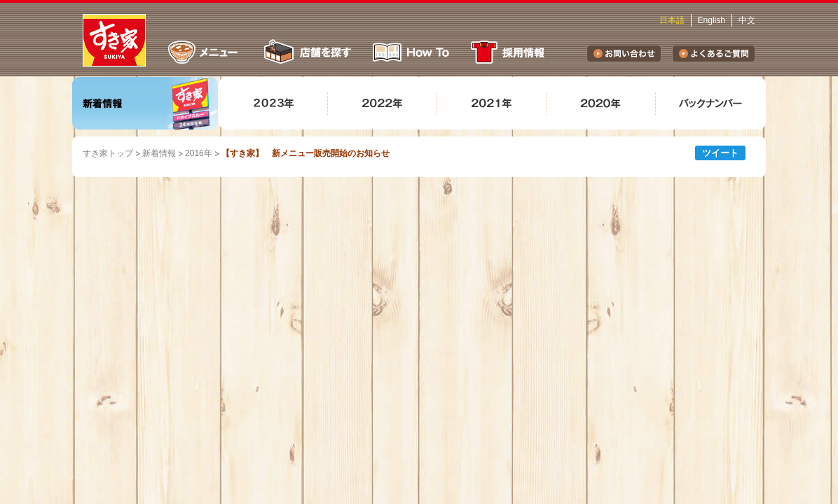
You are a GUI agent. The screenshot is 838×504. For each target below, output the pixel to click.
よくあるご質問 (714, 54)
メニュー (203, 52)
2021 (492, 103)
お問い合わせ (624, 54)
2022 (383, 103)
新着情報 (145, 103)
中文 (747, 20)
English (712, 20)
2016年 (199, 153)
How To (411, 52)
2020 (601, 103)
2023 (273, 103)
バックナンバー (710, 103)
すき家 (114, 40)
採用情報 (510, 52)
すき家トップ (108, 153)
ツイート (720, 153)
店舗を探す (306, 52)
